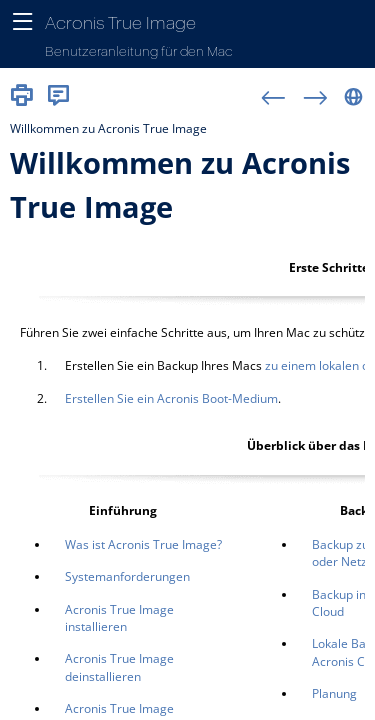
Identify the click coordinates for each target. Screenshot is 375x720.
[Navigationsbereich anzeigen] (22, 22)
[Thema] (187, 416)
